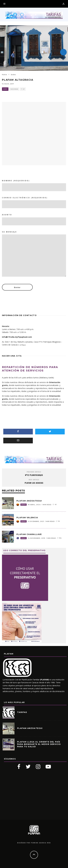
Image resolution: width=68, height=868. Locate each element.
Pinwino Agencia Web (41, 843)
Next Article (34, 480)
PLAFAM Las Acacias (34, 483)
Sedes (5, 89)
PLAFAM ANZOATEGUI (29, 501)
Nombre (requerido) (34, 185)
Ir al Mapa (22, 345)
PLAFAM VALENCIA (27, 518)
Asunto (34, 219)
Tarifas (22, 712)
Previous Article (34, 472)
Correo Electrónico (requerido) (34, 202)
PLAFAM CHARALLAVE (29, 534)
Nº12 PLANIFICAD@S (34, 475)
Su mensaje (34, 254)
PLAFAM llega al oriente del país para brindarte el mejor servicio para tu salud (39, 744)
